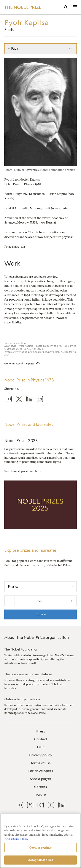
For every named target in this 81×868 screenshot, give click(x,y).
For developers (41, 771)
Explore (41, 614)
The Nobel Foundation (21, 649)
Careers (40, 787)
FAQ (41, 747)
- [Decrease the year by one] (9, 601)
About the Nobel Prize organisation (37, 638)
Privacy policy (41, 755)
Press (41, 731)
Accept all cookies (40, 860)
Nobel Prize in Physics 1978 (29, 380)
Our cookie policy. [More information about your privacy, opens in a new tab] (17, 839)
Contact (41, 739)
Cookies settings (40, 848)
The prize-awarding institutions (28, 674)
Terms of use (41, 763)
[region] (40, 841)
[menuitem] (40, 732)
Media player (41, 779)
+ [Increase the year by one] (71, 601)
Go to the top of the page (19, 364)
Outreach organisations (22, 699)
